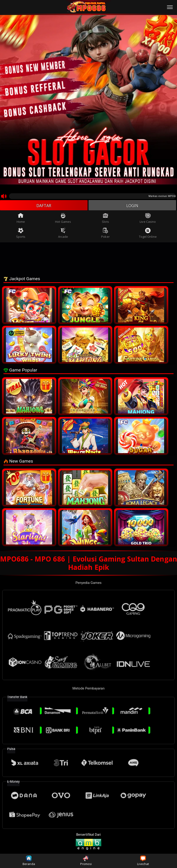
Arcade (63, 234)
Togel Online (148, 234)
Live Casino (148, 219)
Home (21, 219)
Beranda (29, 861)
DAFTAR (44, 205)
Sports (21, 234)
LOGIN (132, 205)
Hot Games (63, 219)
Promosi (86, 861)
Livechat (143, 861)
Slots (105, 219)
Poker (105, 234)
